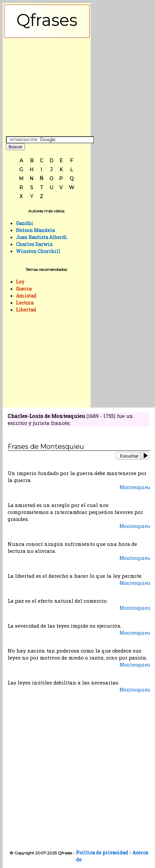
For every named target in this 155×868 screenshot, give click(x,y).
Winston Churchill (38, 251)
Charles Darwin (34, 244)
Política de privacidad (102, 853)
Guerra (24, 289)
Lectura (25, 303)
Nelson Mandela (35, 230)
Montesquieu (135, 487)
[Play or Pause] (147, 456)
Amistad (26, 296)
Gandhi (25, 223)
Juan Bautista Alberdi (41, 237)
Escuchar (129, 456)
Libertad (26, 310)
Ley (20, 282)
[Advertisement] (47, 85)
